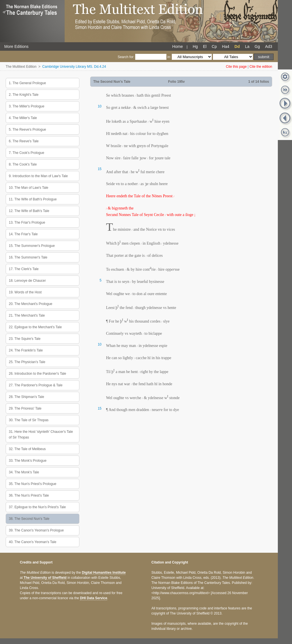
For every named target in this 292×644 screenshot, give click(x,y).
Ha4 (226, 46)
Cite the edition (261, 67)
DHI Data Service (94, 598)
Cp (214, 46)
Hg (195, 46)
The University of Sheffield (45, 578)
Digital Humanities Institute (104, 573)
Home (178, 46)
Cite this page (236, 67)
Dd (237, 46)
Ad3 (269, 46)
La (247, 46)
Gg (257, 46)
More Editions (16, 46)
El (205, 46)
